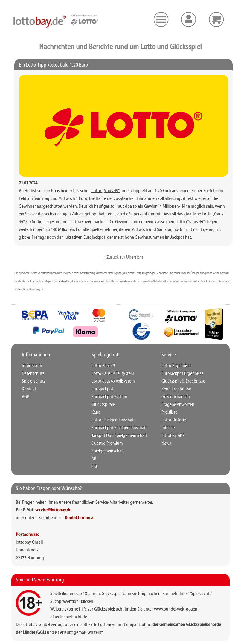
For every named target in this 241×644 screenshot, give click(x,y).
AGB (25, 397)
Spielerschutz (33, 381)
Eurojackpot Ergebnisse (180, 374)
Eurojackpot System (107, 397)
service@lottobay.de (53, 503)
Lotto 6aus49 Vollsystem (111, 381)
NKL (95, 451)
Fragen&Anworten (176, 405)
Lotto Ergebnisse (175, 366)
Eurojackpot (101, 389)
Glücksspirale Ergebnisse (181, 381)
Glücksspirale (102, 405)
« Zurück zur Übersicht (123, 258)
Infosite (167, 428)
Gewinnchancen (175, 397)
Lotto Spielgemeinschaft (111, 420)
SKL (94, 459)
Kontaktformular (80, 510)
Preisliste (169, 412)
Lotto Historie (172, 420)
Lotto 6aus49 (102, 366)
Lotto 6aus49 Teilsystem (111, 374)
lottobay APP (172, 436)
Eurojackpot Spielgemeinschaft (116, 428)
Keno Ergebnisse (175, 389)
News (166, 443)
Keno (96, 412)
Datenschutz (32, 374)
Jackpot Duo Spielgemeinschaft (117, 436)
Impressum (31, 366)
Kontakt (28, 389)
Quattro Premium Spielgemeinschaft (121, 443)
